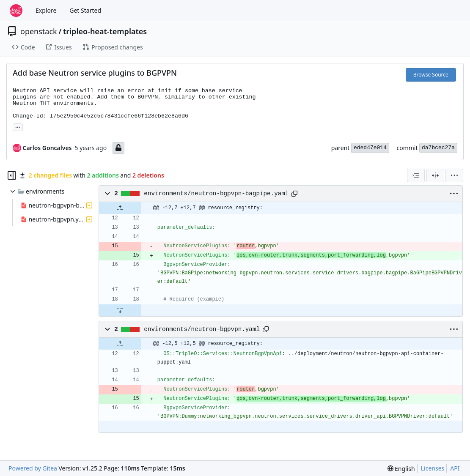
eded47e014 (370, 148)
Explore (46, 10)
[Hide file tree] (12, 175)
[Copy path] (294, 194)
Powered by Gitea (33, 468)
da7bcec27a (438, 148)
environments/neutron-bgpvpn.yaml (202, 329)
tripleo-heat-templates (105, 31)
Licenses (433, 468)
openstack (39, 31)
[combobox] (416, 175)
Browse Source (431, 75)
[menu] (454, 175)
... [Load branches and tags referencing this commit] (18, 126)
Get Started (85, 10)
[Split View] (435, 175)
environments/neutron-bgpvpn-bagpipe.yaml (216, 194)
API (455, 468)
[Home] (16, 11)
